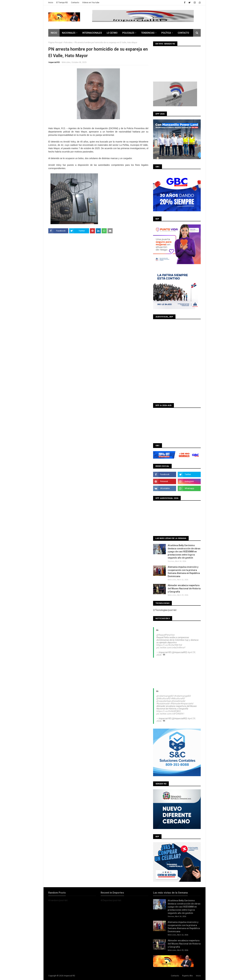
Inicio (51, 3)
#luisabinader (163, 704)
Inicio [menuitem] (54, 33)
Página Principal (55, 43)
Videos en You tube (91, 3)
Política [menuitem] (166, 33)
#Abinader (175, 704)
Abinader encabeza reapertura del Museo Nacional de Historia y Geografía (184, 588)
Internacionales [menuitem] (92, 33)
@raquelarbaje (163, 701)
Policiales (68, 43)
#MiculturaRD (178, 698)
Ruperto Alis (187, 976)
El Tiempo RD (62, 3)
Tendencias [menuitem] (148, 33)
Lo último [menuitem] (112, 33)
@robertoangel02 (165, 696)
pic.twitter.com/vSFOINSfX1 (170, 714)
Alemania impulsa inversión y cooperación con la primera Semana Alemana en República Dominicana (184, 572)
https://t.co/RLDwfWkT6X (169, 645)
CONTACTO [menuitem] (183, 33)
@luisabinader (178, 701)
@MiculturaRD (163, 698)
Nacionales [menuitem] (69, 33)
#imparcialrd (187, 704)
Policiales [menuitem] (128, 33)
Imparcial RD (54, 62)
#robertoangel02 (182, 696)
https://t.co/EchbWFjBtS (168, 711)
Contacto (75, 3)
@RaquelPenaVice (165, 635)
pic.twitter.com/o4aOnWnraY (171, 648)
